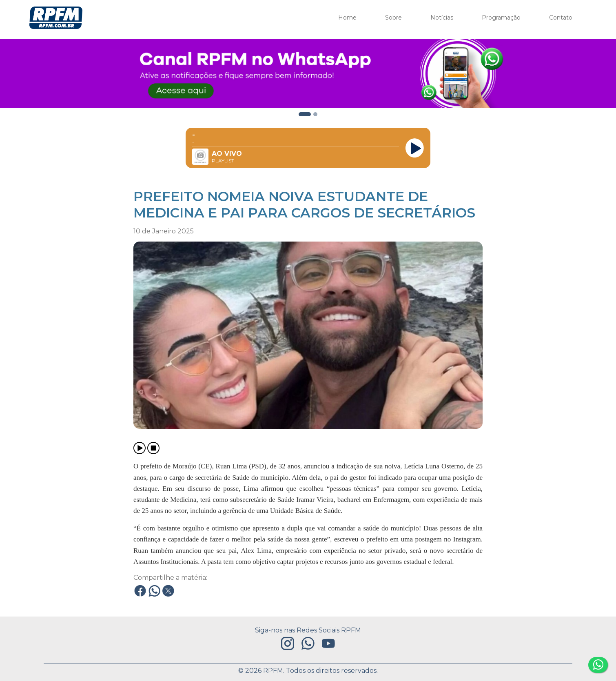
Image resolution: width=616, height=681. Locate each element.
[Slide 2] (305, 114)
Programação (501, 18)
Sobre (393, 18)
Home (347, 18)
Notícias (442, 18)
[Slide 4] (315, 114)
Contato (561, 18)
